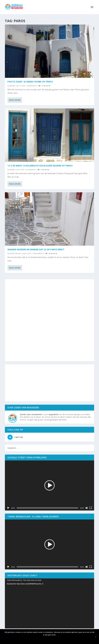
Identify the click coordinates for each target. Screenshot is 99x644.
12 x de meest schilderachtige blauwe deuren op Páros (40, 166)
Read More (15, 100)
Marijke (12, 86)
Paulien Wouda (15, 253)
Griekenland (32, 86)
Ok (49, 639)
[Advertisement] (49, 320)
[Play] (8, 508)
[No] (96, 637)
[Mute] (87, 508)
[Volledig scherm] (91, 508)
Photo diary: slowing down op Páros (30, 82)
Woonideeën (38, 253)
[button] (49, 485)
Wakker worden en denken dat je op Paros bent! (36, 250)
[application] (49, 485)
